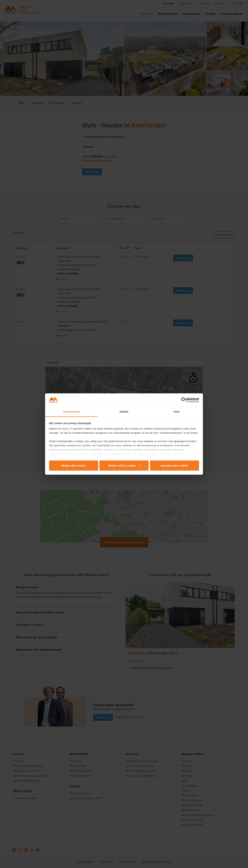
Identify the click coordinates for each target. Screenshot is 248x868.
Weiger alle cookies (74, 465)
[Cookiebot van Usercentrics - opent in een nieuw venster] (184, 400)
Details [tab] (124, 412)
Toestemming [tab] (71, 412)
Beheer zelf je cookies (124, 465)
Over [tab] (177, 412)
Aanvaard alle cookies (175, 465)
